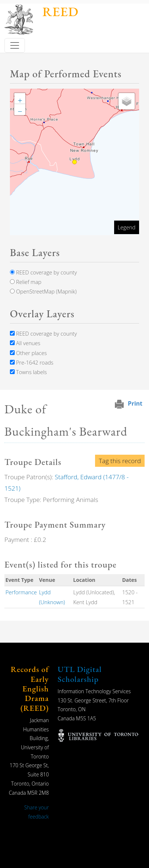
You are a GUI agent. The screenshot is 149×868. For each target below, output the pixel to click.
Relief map (26, 282)
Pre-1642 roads (32, 362)
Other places (28, 353)
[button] (20, 99)
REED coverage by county (43, 272)
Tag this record (120, 461)
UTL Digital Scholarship (80, 674)
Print (135, 403)
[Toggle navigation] (15, 45)
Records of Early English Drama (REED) (30, 689)
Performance (21, 592)
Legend (127, 227)
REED (61, 12)
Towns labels (28, 372)
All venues (25, 343)
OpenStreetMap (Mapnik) (43, 291)
